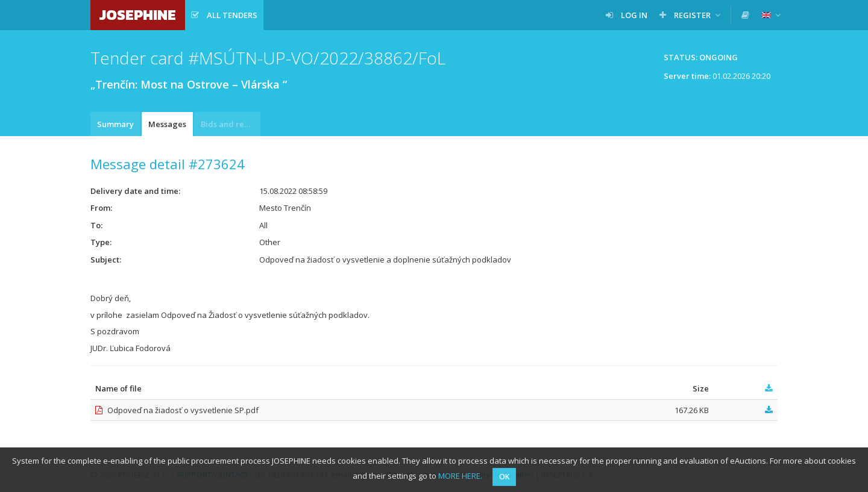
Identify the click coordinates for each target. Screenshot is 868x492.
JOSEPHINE (138, 15)
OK (504, 477)
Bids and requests (231, 124)
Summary (115, 124)
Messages (167, 124)
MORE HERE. (460, 476)
